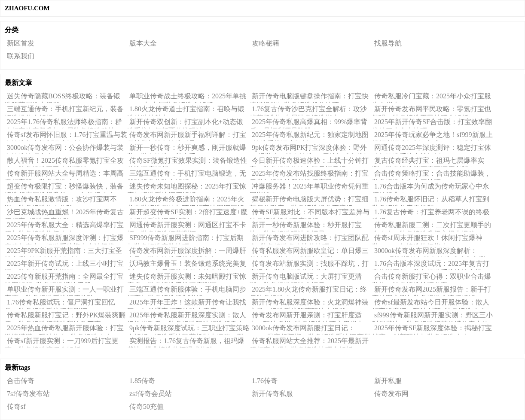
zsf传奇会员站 (151, 394)
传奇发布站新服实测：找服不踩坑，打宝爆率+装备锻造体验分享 (309, 265)
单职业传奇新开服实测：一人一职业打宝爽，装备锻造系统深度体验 (64, 291)
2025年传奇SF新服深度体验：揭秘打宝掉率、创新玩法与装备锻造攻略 (432, 329)
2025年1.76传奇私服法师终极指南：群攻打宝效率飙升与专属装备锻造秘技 (63, 123)
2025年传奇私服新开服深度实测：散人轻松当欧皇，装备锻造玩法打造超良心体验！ (187, 317)
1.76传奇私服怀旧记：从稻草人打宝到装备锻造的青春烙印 (431, 201)
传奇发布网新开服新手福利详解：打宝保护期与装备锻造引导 (187, 136)
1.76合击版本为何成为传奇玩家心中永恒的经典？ (431, 188)
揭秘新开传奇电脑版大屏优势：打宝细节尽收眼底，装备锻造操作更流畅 (309, 201)
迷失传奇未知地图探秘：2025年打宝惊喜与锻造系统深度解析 (187, 188)
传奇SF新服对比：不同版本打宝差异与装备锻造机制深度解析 (310, 213)
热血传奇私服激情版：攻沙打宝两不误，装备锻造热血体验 (61, 201)
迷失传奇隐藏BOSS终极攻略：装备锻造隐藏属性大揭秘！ (63, 97)
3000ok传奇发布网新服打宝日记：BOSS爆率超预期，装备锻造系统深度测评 (310, 329)
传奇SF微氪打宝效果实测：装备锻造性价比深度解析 (187, 162)
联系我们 (21, 56)
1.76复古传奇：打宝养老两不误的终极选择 (431, 213)
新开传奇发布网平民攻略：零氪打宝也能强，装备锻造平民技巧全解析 (432, 110)
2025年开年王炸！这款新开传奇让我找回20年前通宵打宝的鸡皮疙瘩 (187, 304)
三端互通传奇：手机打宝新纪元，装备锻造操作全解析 (64, 110)
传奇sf (16, 406)
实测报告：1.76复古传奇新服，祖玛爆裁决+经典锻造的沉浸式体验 (186, 342)
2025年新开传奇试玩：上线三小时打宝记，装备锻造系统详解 (64, 265)
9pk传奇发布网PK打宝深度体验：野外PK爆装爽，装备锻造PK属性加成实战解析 (310, 149)
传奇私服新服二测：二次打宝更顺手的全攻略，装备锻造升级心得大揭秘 (432, 226)
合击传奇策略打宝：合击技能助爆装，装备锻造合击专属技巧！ (432, 175)
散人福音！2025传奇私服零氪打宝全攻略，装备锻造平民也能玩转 (64, 162)
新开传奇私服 (272, 394)
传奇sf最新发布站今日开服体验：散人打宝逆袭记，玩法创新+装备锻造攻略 (431, 304)
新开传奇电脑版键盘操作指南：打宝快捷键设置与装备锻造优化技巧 (309, 97)
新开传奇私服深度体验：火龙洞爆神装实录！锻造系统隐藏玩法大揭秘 (309, 304)
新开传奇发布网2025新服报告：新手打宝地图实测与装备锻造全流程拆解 (432, 291)
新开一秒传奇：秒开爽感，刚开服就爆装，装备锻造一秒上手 (187, 149)
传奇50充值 (147, 406)
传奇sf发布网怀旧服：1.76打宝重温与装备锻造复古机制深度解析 (66, 136)
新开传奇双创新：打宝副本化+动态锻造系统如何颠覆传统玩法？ (185, 123)
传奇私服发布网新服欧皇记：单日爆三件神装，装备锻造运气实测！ (309, 252)
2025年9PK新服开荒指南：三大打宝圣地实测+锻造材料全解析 (63, 252)
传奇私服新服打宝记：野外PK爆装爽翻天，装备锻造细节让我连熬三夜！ (65, 317)
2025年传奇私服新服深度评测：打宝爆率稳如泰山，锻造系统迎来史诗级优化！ (64, 239)
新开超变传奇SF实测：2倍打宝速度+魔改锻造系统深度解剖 (187, 213)
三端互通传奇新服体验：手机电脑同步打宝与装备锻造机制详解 (187, 291)
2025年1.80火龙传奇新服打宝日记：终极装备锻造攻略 (308, 291)
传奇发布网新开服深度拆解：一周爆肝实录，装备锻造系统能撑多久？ (187, 252)
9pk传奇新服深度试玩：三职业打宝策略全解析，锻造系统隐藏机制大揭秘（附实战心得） (188, 329)
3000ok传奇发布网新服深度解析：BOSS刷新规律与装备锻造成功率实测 (429, 252)
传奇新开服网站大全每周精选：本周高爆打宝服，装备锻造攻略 (64, 175)
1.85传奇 (142, 381)
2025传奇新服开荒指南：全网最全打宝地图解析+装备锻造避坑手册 (64, 278)
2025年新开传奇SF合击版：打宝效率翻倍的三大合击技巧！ (432, 123)
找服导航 (388, 43)
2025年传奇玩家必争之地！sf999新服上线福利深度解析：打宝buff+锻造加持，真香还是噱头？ (432, 136)
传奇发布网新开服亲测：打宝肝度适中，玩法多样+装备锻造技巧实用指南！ (310, 317)
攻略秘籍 (266, 43)
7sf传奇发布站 (28, 394)
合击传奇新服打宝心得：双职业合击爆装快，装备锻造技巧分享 (432, 278)
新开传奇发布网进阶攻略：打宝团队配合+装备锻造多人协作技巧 (309, 239)
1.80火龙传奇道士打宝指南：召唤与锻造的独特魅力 (186, 110)
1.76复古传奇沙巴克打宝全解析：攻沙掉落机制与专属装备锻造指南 (308, 110)
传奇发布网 (391, 394)
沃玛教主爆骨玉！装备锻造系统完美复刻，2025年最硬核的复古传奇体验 (187, 265)
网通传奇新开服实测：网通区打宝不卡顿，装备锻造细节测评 (187, 226)
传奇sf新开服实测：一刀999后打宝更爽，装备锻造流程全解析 (62, 342)
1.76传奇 (265, 381)
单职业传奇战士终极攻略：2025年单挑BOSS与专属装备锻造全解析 (187, 97)
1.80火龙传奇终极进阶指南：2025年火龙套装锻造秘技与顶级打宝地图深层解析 (186, 201)
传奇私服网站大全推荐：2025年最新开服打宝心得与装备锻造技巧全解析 (309, 342)
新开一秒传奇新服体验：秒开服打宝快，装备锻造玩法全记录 (306, 226)
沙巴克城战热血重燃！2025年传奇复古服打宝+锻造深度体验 (64, 213)
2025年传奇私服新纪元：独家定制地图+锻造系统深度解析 (309, 136)
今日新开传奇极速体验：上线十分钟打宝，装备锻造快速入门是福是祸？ (309, 162)
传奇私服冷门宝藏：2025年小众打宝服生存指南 (432, 97)
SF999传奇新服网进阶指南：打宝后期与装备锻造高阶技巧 (185, 239)
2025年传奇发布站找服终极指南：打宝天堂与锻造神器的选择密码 (309, 175)
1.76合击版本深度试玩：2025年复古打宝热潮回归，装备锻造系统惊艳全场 (431, 265)
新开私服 (388, 381)
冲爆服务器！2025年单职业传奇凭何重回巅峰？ (309, 188)
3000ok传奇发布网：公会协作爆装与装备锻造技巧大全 (64, 149)
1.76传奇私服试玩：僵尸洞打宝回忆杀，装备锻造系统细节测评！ (60, 304)
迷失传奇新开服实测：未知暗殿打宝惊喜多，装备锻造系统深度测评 (187, 278)
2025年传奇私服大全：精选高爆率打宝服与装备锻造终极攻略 (64, 226)
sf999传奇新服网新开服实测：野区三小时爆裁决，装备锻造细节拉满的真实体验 (432, 317)
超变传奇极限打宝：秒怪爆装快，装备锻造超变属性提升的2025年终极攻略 (64, 188)
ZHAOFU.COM (27, 8)
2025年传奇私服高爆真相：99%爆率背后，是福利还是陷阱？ (308, 123)
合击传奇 (21, 381)
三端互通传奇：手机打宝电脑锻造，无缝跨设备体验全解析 (187, 175)
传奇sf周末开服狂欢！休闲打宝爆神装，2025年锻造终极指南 (427, 239)
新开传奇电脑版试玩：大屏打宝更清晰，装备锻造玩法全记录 (306, 278)
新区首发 (21, 43)
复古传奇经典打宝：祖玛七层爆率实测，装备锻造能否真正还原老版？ (428, 162)
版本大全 (143, 43)
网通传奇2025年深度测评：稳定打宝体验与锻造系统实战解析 (432, 149)
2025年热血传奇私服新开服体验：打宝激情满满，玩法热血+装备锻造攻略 (64, 329)
